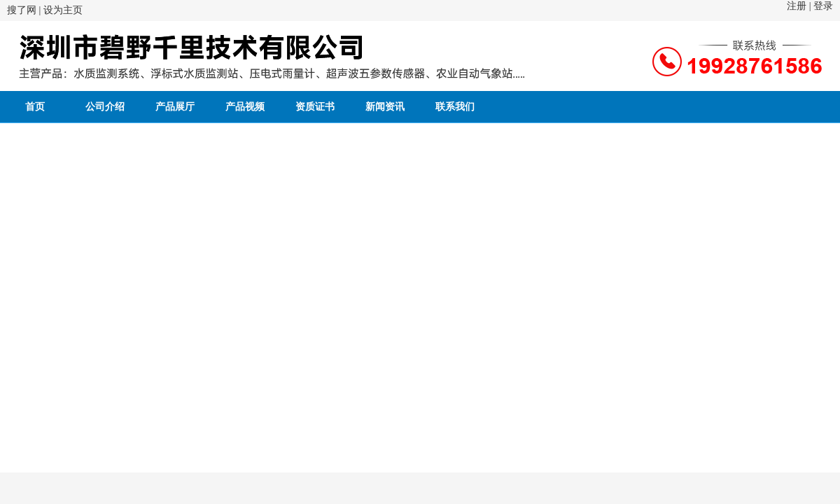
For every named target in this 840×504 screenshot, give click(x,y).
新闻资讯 (385, 107)
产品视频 (245, 107)
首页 (35, 107)
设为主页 (63, 10)
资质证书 (315, 107)
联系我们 (455, 107)
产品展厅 (175, 107)
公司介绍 (105, 107)
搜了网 (22, 10)
